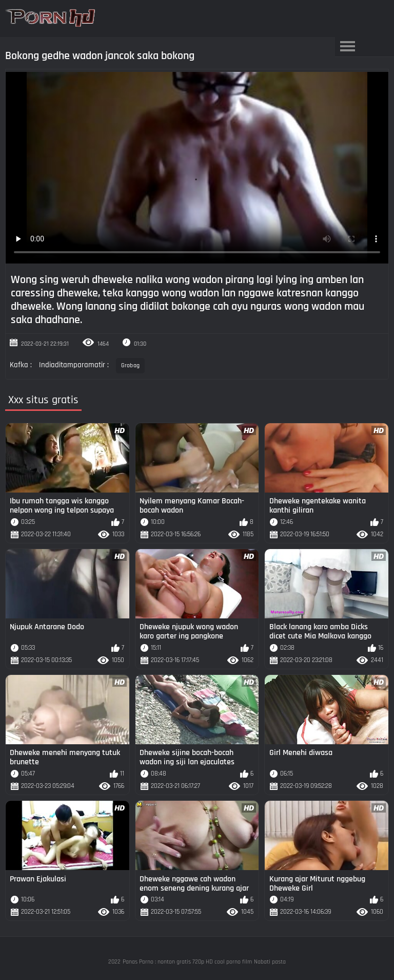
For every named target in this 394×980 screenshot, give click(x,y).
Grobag (130, 365)
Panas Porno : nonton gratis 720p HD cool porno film (187, 962)
